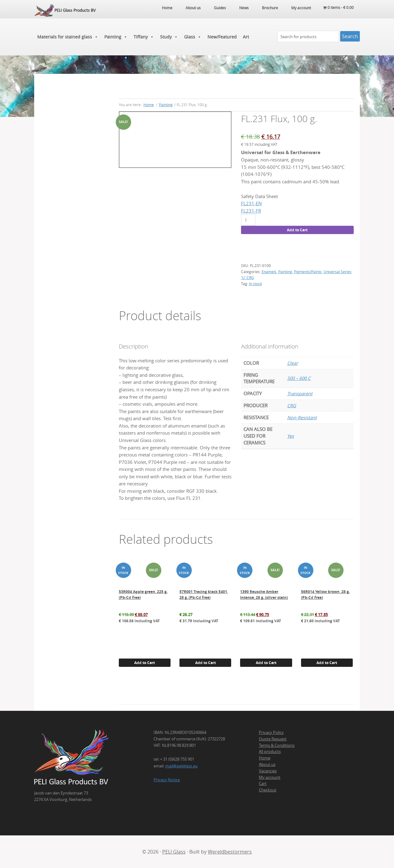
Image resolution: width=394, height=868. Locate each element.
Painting (116, 37)
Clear (293, 363)
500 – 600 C (299, 378)
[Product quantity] (248, 220)
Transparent (300, 394)
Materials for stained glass (68, 37)
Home (265, 758)
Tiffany (144, 37)
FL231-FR (251, 211)
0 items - (338, 8)
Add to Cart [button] (145, 663)
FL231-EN (251, 203)
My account (270, 777)
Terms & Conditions (277, 745)
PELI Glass (174, 852)
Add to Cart (297, 230)
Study (169, 37)
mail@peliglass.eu (181, 766)
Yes (291, 436)
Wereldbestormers (230, 852)
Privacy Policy (271, 732)
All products (270, 751)
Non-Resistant (302, 418)
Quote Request (273, 739)
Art (246, 37)
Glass (193, 37)
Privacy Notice (167, 780)
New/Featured (222, 37)
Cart (263, 783)
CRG (292, 406)
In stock (255, 284)
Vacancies (268, 771)
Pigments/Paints (308, 272)
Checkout (268, 790)
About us (267, 764)
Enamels (269, 272)
